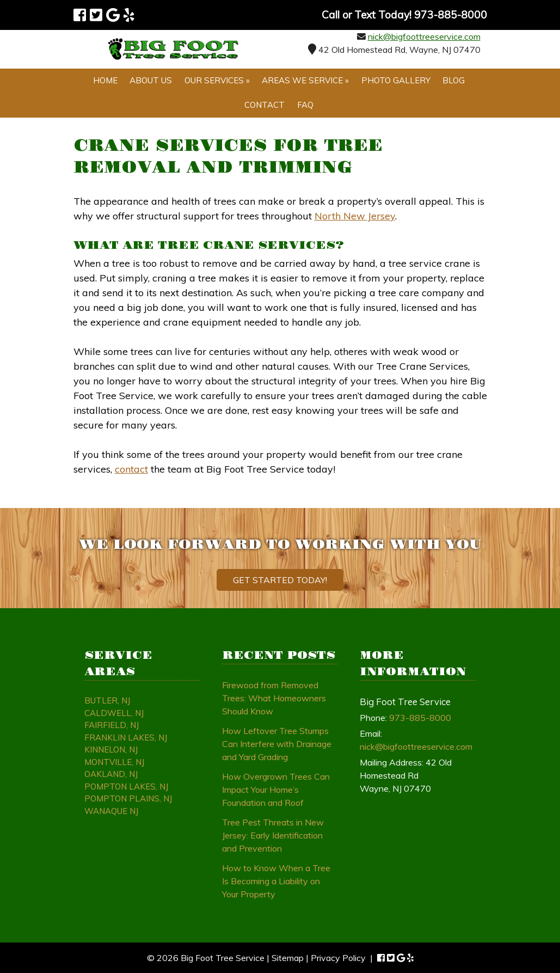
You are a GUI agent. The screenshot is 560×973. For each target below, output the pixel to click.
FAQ (305, 105)
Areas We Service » (305, 80)
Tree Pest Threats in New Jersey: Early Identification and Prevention (273, 835)
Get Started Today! (280, 580)
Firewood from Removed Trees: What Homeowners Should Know (274, 698)
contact (131, 469)
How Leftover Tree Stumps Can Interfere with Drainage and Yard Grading (277, 744)
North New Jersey (355, 216)
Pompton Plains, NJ (128, 798)
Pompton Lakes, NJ (126, 787)
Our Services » (217, 80)
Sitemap (288, 958)
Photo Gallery (396, 80)
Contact (264, 105)
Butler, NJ (107, 700)
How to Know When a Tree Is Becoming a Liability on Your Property (276, 881)
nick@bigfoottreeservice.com (424, 36)
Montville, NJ (114, 762)
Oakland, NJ (111, 774)
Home (105, 80)
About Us (151, 80)
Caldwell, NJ (114, 713)
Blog (454, 80)
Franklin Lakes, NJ (126, 738)
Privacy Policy (338, 958)
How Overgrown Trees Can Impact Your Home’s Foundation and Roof (276, 790)
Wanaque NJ (111, 811)
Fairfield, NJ (112, 725)
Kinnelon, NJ (111, 749)
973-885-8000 (420, 718)
